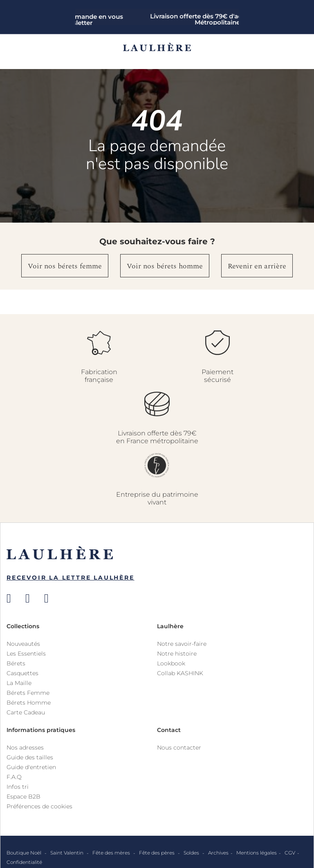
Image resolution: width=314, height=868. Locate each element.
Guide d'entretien (31, 767)
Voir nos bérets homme (165, 266)
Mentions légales (257, 853)
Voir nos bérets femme (65, 266)
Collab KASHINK (180, 673)
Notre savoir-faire (182, 644)
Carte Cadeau (26, 712)
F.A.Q (14, 777)
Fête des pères (157, 853)
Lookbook (171, 663)
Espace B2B (24, 797)
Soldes (192, 853)
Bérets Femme (28, 693)
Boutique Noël (25, 853)
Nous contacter (179, 748)
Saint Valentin (67, 853)
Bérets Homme (29, 703)
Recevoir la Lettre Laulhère (71, 578)
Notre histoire (177, 654)
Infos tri (18, 787)
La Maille (19, 683)
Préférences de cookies (39, 806)
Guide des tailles (30, 757)
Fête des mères (112, 853)
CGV (290, 853)
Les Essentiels (26, 654)
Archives (218, 853)
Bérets (16, 663)
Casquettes (22, 673)
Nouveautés (23, 644)
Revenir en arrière (257, 266)
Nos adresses (25, 748)
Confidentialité (24, 862)
